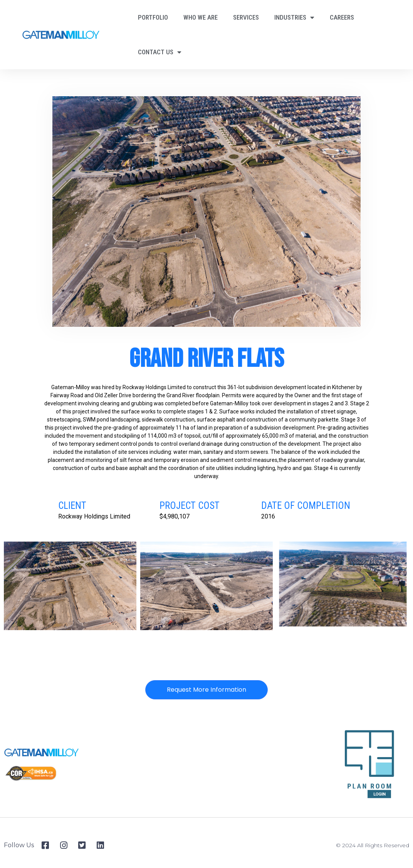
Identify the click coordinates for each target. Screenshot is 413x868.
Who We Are (201, 17)
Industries (294, 18)
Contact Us (160, 52)
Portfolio (153, 17)
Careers (342, 17)
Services (246, 17)
